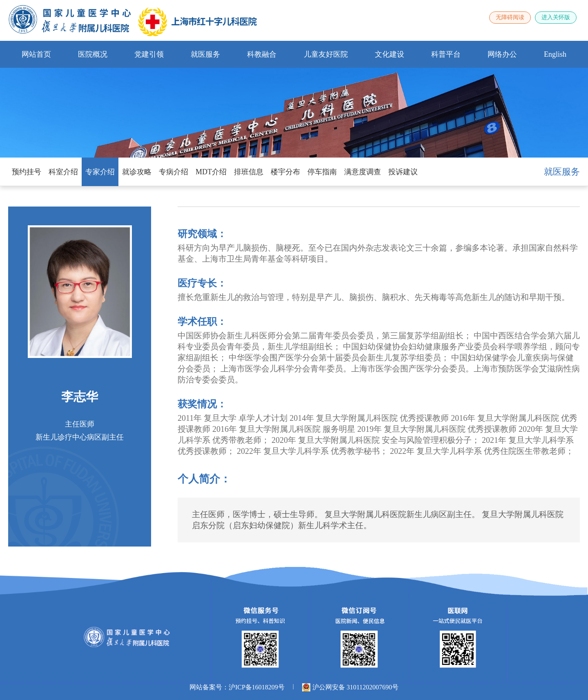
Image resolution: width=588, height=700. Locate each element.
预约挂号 (27, 172)
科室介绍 (63, 172)
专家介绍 (100, 172)
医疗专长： (202, 283)
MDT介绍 (211, 172)
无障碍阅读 (510, 17)
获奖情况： (202, 404)
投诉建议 (403, 172)
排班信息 (249, 172)
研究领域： (202, 234)
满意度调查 (363, 172)
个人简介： (204, 479)
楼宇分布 (285, 172)
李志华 (80, 397)
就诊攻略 (137, 172)
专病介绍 (174, 172)
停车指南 (322, 172)
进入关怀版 (556, 17)
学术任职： (202, 322)
